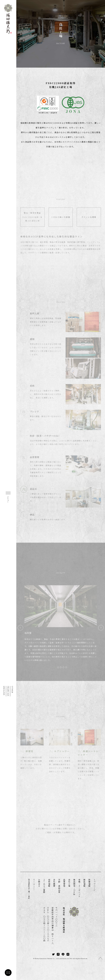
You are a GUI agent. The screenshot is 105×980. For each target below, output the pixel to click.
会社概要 (54, 883)
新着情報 (89, 883)
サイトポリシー (34, 885)
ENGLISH (4, 691)
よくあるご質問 (44, 886)
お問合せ (39, 883)
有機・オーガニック (79, 888)
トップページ (94, 885)
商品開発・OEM (74, 887)
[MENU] (8, 496)
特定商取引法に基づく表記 (29, 889)
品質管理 (64, 883)
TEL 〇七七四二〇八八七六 (48, 924)
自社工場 (69, 883)
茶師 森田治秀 (59, 886)
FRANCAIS (8, 691)
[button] (55, 667)
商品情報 (84, 883)
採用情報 (49, 883)
